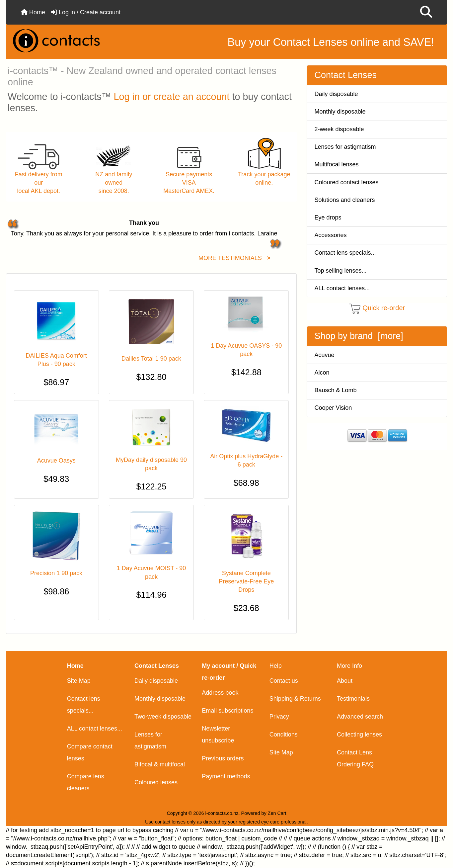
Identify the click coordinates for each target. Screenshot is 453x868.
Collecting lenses (359, 735)
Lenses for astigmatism (345, 147)
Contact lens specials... (345, 253)
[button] (426, 12)
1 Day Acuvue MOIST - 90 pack (151, 572)
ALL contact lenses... (342, 288)
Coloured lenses (156, 782)
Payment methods (226, 776)
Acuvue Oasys (56, 461)
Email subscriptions (227, 711)
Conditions (284, 735)
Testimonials (353, 699)
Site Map (79, 681)
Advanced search (360, 717)
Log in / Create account (86, 12)
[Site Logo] (81, 41)
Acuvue (325, 355)
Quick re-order (384, 308)
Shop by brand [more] (359, 336)
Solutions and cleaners (345, 200)
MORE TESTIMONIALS (234, 258)
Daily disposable (336, 94)
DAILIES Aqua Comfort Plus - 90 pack (56, 360)
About (345, 681)
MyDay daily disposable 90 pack (151, 464)
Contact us (284, 681)
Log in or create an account (172, 97)
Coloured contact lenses (347, 182)
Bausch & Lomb (336, 390)
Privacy (279, 717)
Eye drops (328, 217)
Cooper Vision (333, 408)
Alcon (322, 373)
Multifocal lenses (337, 164)
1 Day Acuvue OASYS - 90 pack (246, 350)
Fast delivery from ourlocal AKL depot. (39, 183)
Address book (220, 693)
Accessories (331, 235)
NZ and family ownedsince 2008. (114, 183)
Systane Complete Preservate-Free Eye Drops (246, 581)
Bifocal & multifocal (160, 764)
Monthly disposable (340, 112)
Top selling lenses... (341, 271)
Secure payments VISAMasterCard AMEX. (189, 183)
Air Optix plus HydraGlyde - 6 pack (246, 460)
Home (33, 12)
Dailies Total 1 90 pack (151, 359)
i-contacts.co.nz (222, 813)
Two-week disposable (163, 717)
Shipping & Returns (295, 699)
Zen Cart (277, 813)
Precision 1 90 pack (56, 573)
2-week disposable (339, 129)
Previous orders (223, 758)
